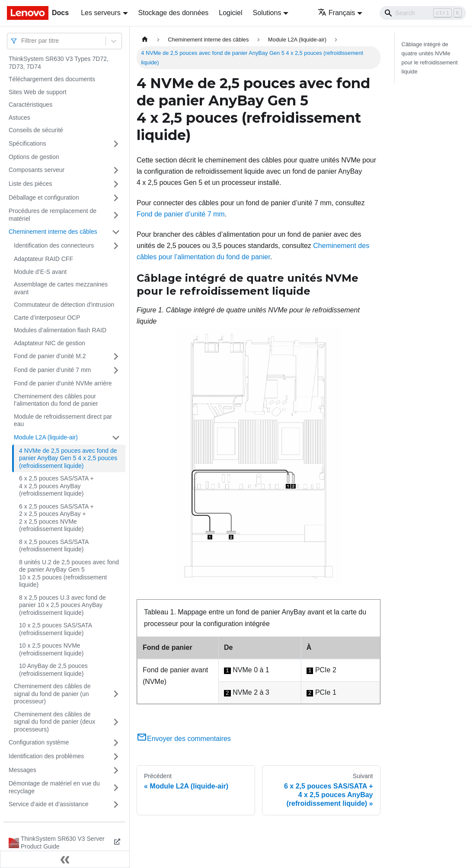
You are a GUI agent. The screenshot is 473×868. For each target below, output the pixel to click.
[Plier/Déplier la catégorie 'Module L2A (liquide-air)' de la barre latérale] (116, 438)
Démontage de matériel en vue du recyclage (54, 787)
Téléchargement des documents (52, 79)
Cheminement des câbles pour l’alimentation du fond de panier (56, 400)
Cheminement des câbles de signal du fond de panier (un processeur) (52, 694)
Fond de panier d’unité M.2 (50, 356)
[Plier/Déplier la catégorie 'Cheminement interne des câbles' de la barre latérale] (116, 232)
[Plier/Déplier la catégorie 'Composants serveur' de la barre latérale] (116, 170)
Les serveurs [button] (101, 13)
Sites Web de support (38, 92)
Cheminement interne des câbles (53, 232)
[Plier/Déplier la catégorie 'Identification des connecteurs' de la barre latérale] (116, 246)
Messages (22, 770)
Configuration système (39, 742)
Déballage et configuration (44, 197)
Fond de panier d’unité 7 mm (52, 370)
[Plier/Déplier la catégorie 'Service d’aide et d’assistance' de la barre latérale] (116, 804)
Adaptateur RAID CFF (43, 259)
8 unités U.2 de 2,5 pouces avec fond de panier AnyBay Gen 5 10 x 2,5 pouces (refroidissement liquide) (69, 574)
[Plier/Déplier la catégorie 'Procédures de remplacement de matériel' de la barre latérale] (116, 215)
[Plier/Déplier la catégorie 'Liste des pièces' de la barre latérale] (116, 184)
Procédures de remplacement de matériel (53, 215)
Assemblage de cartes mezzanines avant (61, 288)
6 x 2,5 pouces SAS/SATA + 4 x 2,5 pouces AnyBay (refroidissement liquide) (56, 486)
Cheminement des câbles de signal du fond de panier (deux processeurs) (54, 722)
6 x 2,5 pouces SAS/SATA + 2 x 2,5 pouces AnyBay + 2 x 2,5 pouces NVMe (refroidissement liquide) (56, 518)
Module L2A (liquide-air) (46, 437)
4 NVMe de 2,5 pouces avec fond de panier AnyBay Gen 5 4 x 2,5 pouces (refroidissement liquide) (68, 458)
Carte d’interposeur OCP (47, 318)
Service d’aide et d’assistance (48, 804)
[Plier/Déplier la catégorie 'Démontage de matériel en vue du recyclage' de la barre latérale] (116, 787)
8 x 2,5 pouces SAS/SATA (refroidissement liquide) (54, 546)
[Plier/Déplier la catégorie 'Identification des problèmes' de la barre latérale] (116, 757)
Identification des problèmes (46, 756)
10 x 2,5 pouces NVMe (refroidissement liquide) (51, 649)
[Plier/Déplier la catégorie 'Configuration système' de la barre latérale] (116, 743)
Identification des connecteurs (54, 245)
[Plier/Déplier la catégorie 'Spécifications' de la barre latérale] (116, 144)
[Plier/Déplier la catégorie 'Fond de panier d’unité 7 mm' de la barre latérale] (116, 370)
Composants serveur (37, 170)
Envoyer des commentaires (184, 739)
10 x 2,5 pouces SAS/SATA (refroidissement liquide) (55, 629)
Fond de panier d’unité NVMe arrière (63, 383)
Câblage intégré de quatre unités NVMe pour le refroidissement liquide (430, 58)
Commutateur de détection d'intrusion (64, 305)
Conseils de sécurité (36, 130)
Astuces (19, 118)
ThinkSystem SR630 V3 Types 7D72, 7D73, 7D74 (59, 63)
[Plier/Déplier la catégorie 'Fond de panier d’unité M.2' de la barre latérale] (116, 356)
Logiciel (230, 13)
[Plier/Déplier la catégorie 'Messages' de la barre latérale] (116, 770)
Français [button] (336, 13)
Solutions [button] (267, 13)
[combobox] (22, 41)
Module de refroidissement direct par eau (63, 420)
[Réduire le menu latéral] (65, 859)
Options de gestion (34, 157)
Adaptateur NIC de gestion (50, 343)
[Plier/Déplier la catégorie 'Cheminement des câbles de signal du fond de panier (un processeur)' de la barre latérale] (116, 694)
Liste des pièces (30, 184)
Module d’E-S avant (40, 272)
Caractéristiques (30, 105)
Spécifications (27, 143)
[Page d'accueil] (145, 40)
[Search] (423, 13)
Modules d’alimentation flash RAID (60, 330)
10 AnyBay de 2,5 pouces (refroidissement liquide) (53, 670)
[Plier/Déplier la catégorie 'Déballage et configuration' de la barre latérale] (116, 198)
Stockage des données (174, 13)
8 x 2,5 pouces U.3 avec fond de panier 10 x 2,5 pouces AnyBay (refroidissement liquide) (62, 605)
